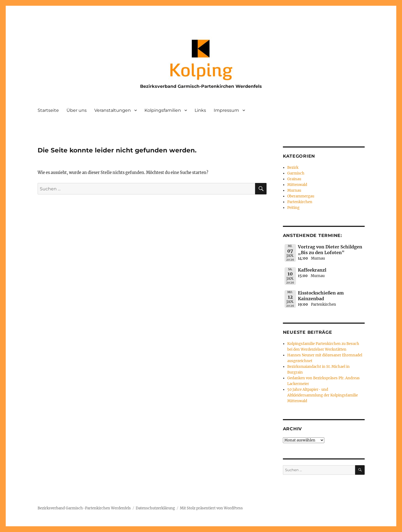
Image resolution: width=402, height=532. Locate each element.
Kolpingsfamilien (163, 110)
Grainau (294, 179)
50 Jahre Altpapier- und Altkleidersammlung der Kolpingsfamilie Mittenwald (323, 395)
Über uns (77, 110)
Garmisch (296, 173)
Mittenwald (297, 185)
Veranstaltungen (113, 110)
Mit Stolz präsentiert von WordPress (211, 508)
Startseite (48, 110)
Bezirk (293, 168)
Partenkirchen (300, 202)
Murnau (294, 190)
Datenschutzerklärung (155, 508)
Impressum (226, 110)
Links (200, 110)
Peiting (293, 208)
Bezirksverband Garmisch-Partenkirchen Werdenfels (201, 86)
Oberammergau (301, 196)
